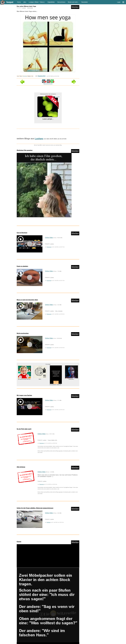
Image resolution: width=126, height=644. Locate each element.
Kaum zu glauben (22, 266)
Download (25, 76)
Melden (29, 76)
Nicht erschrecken (23, 333)
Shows (67, 640)
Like (18, 76)
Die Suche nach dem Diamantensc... (71, 601)
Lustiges (31, 2)
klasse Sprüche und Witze (63, 634)
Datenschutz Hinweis (48, 84)
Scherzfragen (61, 640)
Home (19, 2)
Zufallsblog (21, 618)
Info (32, 76)
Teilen (21, 76)
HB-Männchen (52, 634)
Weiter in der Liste (74, 618)
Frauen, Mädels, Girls (52, 440)
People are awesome (45, 640)
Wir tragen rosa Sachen (24, 395)
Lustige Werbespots (35, 637)
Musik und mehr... (73, 2)
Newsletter (85, 2)
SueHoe (49, 522)
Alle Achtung (21, 467)
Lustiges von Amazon (46, 637)
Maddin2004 (42, 76)
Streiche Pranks (21, 643)
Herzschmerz (61, 2)
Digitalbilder (51, 2)
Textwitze (28, 643)
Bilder (37, 2)
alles (25, 2)
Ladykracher (20, 637)
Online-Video (49, 238)
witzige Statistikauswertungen (72, 643)
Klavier (19, 542)
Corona (25, 634)
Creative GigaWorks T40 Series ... (56, 604)
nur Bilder (20, 629)
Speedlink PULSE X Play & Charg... (25, 599)
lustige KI (27, 637)
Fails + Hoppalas (59, 311)
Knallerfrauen (73, 634)
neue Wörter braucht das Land (24, 640)
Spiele (72, 640)
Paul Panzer (36, 640)
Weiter (75, 7)
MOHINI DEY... (72, 379)
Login (119, 2)
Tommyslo (49, 247)
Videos (42, 2)
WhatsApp (45, 643)
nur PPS (33, 629)
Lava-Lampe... (48, 119)
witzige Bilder (30, 8)
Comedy (19, 634)
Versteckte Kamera (36, 643)
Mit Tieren (65, 637)
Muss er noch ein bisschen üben (27, 300)
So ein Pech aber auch (24, 429)
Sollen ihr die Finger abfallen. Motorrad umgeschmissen (35, 508)
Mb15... (40, 379)
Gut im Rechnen (22, 233)
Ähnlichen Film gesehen (25, 150)
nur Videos (26, 629)
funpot (10, 2)
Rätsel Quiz (54, 640)
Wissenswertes (52, 643)
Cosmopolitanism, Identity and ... (56, 385)
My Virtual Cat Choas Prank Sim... (25, 379)
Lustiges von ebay (57, 637)
